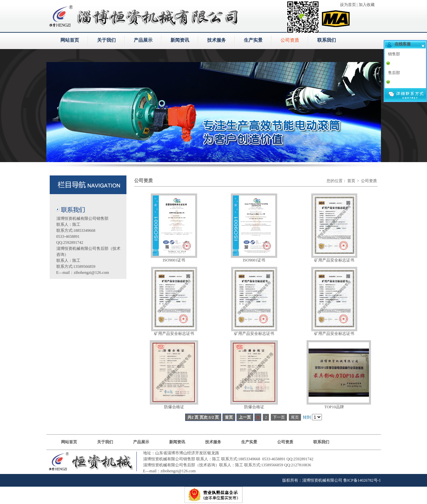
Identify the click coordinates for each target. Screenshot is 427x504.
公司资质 (290, 40)
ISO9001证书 (174, 260)
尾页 (295, 417)
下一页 (279, 417)
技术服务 (217, 40)
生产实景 (253, 40)
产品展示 (143, 40)
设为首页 (348, 5)
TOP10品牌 (334, 407)
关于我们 (106, 40)
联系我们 (327, 40)
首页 (351, 181)
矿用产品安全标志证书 (334, 260)
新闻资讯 (180, 40)
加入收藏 (367, 5)
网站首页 (70, 40)
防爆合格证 (174, 407)
